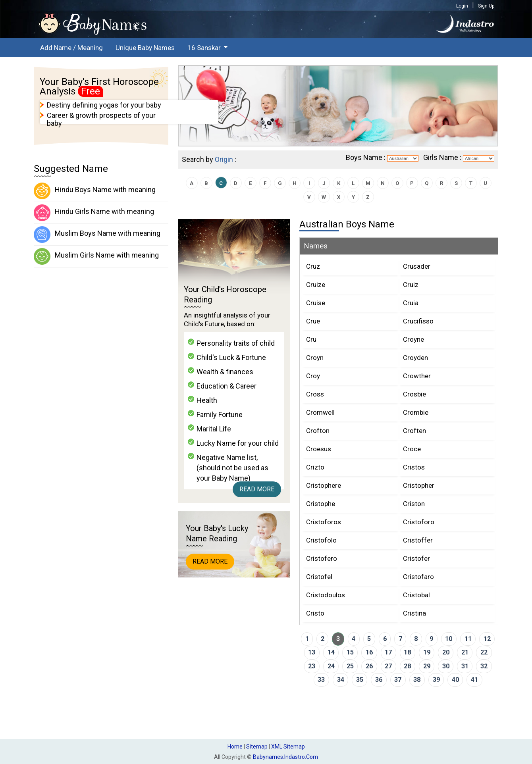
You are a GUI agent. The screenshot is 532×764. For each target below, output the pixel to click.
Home (235, 747)
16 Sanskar (204, 48)
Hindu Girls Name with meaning (94, 213)
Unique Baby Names (145, 48)
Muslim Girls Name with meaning (96, 256)
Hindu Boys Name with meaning (95, 191)
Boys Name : (366, 157)
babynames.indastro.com (285, 757)
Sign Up (486, 6)
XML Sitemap (288, 747)
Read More (257, 489)
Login (462, 6)
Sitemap (257, 747)
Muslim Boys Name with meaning (97, 235)
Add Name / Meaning (71, 48)
